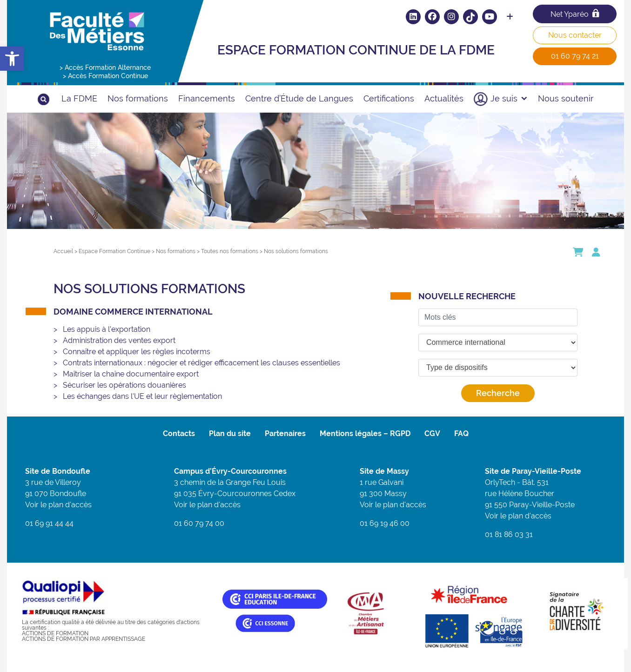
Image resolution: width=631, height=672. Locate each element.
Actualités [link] (444, 98)
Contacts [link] (179, 433)
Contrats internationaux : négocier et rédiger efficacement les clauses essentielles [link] (201, 363)
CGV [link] (432, 433)
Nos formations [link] (138, 98)
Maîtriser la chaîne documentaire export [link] (131, 374)
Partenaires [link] (285, 433)
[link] (12, 59)
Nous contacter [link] (575, 35)
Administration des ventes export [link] (119, 340)
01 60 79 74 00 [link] (199, 523)
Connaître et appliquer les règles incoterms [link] (137, 352)
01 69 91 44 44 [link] (49, 523)
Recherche (498, 393)
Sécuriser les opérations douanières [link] (124, 385)
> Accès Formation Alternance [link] (105, 67)
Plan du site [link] (230, 433)
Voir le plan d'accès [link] (58, 505)
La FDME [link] (79, 98)
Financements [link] (207, 98)
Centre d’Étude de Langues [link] (299, 98)
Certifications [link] (389, 98)
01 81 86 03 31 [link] (509, 534)
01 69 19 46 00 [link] (385, 523)
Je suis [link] (509, 98)
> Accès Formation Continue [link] (105, 76)
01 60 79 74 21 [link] (575, 56)
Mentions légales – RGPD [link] (365, 433)
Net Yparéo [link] (575, 14)
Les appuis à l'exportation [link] (107, 329)
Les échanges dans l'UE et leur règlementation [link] (142, 396)
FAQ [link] (461, 433)
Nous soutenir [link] (566, 98)
